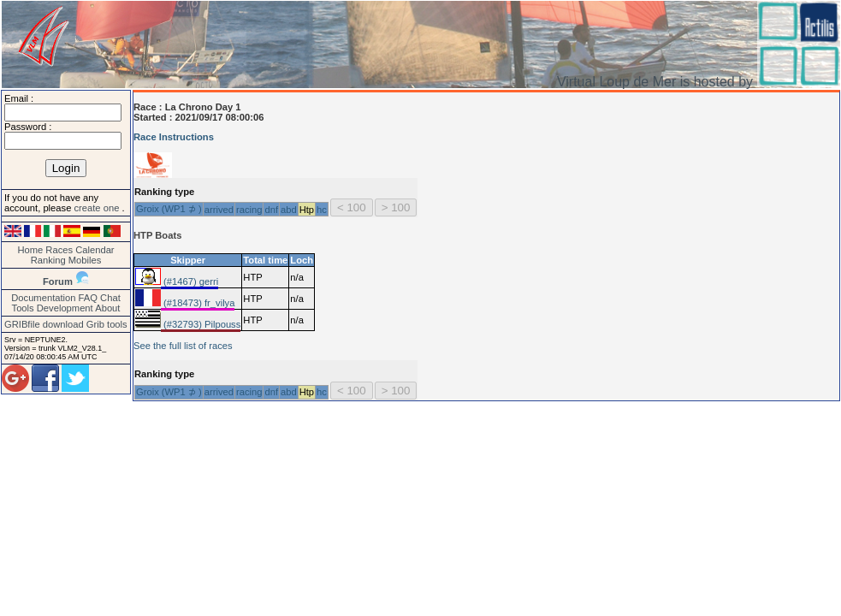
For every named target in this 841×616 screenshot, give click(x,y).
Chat (110, 298)
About (107, 308)
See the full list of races (183, 346)
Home (30, 250)
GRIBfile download (44, 324)
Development (65, 308)
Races (59, 250)
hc (322, 210)
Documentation (43, 298)
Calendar (95, 250)
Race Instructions (174, 137)
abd (289, 210)
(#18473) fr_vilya (198, 303)
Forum (58, 281)
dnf (271, 210)
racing (249, 210)
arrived (219, 210)
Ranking (48, 260)
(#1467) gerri (190, 281)
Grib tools (107, 324)
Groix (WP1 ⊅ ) (169, 209)
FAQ (88, 298)
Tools (23, 308)
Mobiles (85, 260)
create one (98, 208)
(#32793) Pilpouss (201, 324)
